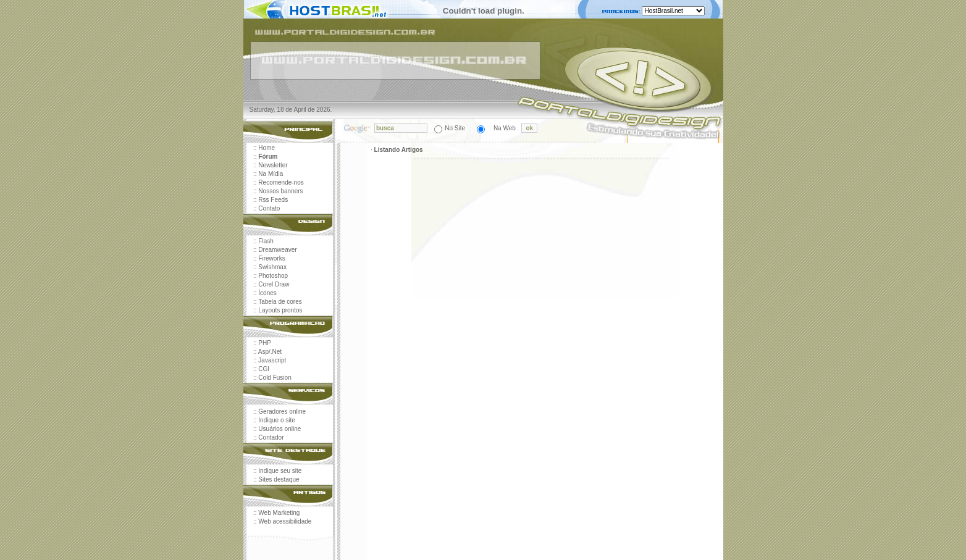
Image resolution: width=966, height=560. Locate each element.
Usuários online (279, 429)
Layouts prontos (280, 310)
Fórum (268, 157)
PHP (265, 343)
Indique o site (277, 420)
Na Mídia (271, 174)
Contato (269, 208)
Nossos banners (280, 191)
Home (267, 148)
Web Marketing (279, 513)
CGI (264, 369)
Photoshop (273, 276)
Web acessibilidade (285, 521)
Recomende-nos (281, 182)
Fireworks (271, 258)
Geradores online (282, 412)
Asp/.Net (270, 352)
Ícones (267, 293)
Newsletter (273, 165)
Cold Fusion (275, 378)
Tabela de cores (280, 302)
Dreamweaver (277, 250)
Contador (271, 437)
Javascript (272, 360)
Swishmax (272, 267)
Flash (266, 241)
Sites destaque (279, 479)
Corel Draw (274, 284)
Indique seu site (280, 471)
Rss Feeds (273, 200)
